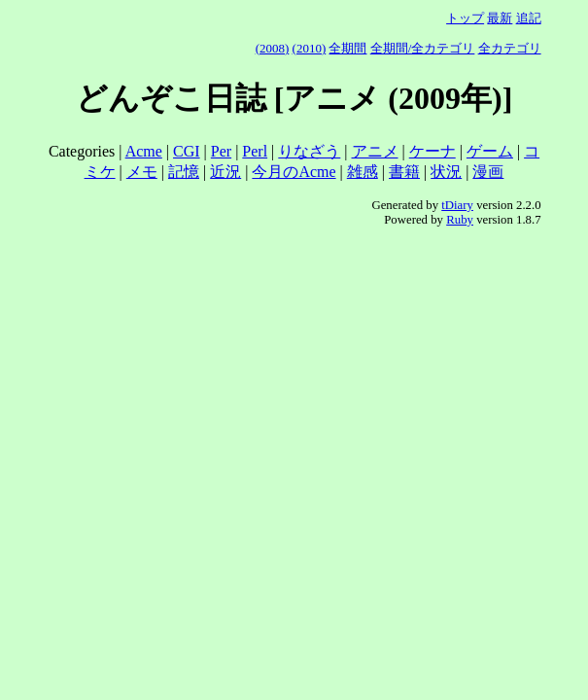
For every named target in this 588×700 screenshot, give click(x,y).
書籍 (404, 172)
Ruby (460, 220)
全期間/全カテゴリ (423, 48)
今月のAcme (294, 172)
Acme (144, 151)
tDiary (457, 205)
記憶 (184, 172)
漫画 (488, 172)
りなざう (309, 151)
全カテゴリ (510, 48)
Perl (255, 151)
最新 (500, 18)
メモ (142, 172)
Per (221, 151)
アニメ (375, 151)
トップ (465, 18)
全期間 (347, 48)
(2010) (310, 48)
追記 (529, 18)
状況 (446, 172)
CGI (187, 151)
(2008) (273, 48)
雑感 (363, 172)
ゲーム (490, 151)
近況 (225, 172)
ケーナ (432, 151)
